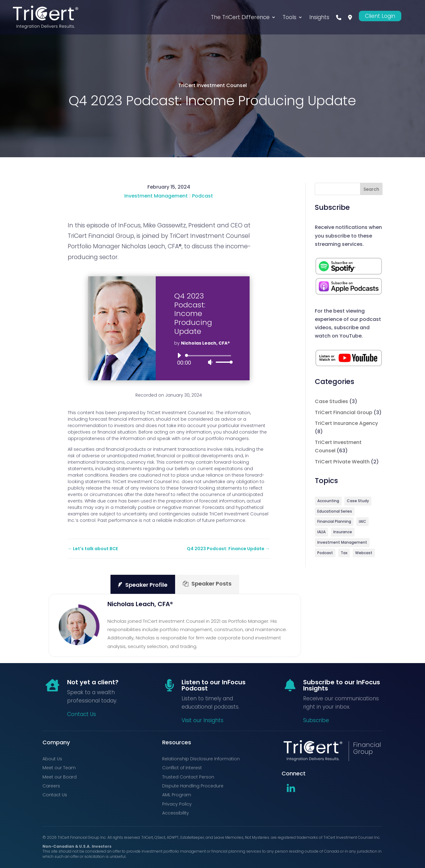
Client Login (380, 16)
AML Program (177, 795)
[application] (203, 359)
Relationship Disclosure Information (201, 759)
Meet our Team (59, 768)
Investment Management (156, 196)
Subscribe (316, 720)
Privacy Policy (177, 804)
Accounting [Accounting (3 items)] (328, 501)
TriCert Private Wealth (342, 462)
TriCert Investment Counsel (212, 85)
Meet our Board (60, 777)
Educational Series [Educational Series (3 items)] (335, 512)
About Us (52, 759)
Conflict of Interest (182, 768)
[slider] (209, 356)
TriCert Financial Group (344, 412)
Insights (319, 17)
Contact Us (82, 714)
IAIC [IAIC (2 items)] (363, 523)
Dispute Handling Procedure (193, 786)
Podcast (202, 196)
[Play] (179, 355)
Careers (51, 786)
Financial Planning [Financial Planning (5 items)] (334, 523)
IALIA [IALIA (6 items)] (321, 533)
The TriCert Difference (240, 17)
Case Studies (331, 401)
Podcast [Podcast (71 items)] (325, 555)
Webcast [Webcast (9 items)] (364, 555)
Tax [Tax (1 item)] (344, 555)
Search (371, 189)
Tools (289, 17)
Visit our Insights (202, 720)
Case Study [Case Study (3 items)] (358, 501)
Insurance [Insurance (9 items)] (343, 533)
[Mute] (210, 362)
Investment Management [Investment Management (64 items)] (342, 544)
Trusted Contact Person (188, 777)
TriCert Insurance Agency (346, 423)
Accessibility (176, 813)
